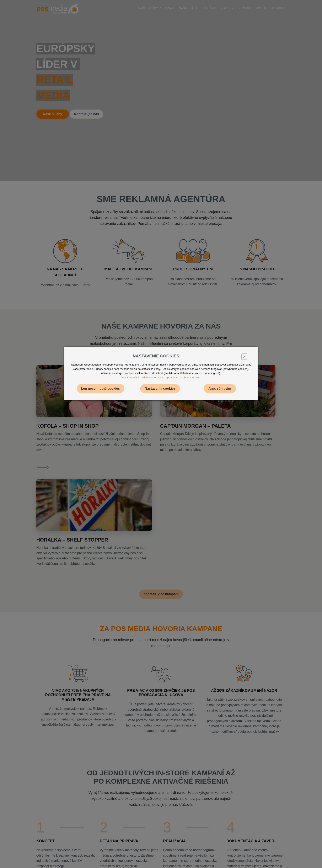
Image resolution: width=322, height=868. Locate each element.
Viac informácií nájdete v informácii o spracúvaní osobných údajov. (161, 377)
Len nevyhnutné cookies (100, 388)
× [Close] (244, 356)
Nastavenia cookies (160, 388)
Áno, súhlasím (220, 388)
